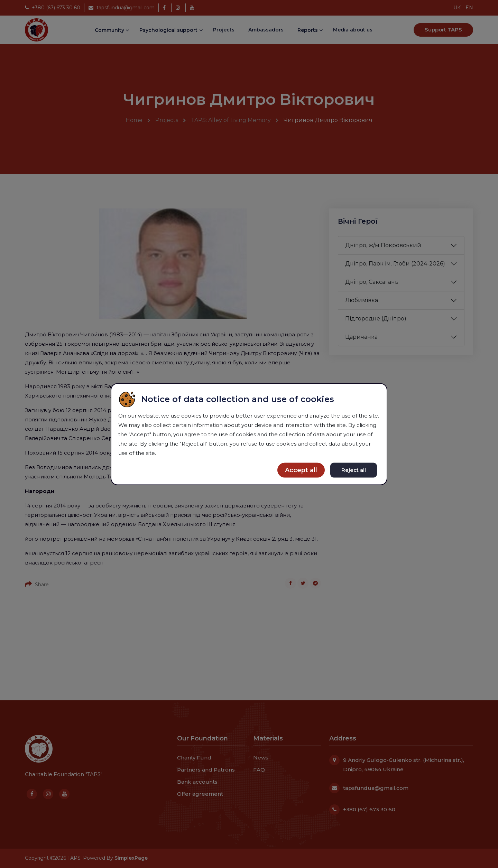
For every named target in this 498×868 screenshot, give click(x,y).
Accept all (301, 470)
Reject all (354, 470)
